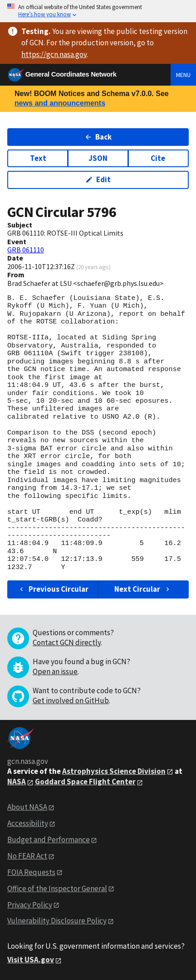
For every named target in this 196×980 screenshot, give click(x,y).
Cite (158, 158)
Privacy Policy (30, 905)
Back (98, 137)
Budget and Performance (49, 840)
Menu (183, 75)
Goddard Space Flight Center (85, 782)
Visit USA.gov (31, 960)
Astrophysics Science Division (114, 771)
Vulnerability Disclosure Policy (57, 921)
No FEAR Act (27, 856)
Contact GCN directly (67, 642)
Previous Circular (53, 589)
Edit (98, 179)
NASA (17, 782)
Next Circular (143, 589)
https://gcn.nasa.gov (54, 54)
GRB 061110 (26, 250)
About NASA (27, 807)
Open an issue (55, 671)
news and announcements (60, 103)
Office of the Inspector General (57, 888)
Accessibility (28, 823)
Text (38, 158)
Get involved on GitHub (71, 700)
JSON (98, 158)
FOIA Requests (31, 872)
